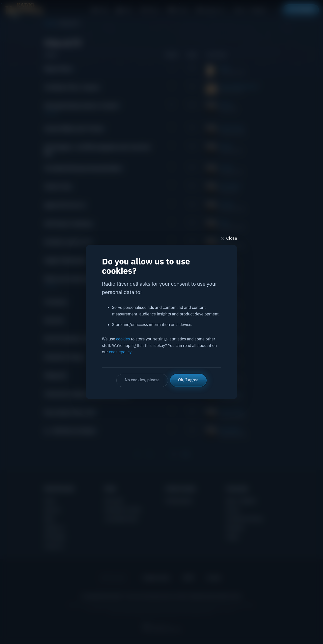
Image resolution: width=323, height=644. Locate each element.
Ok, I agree (188, 380)
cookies (123, 339)
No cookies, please (142, 380)
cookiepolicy (120, 352)
